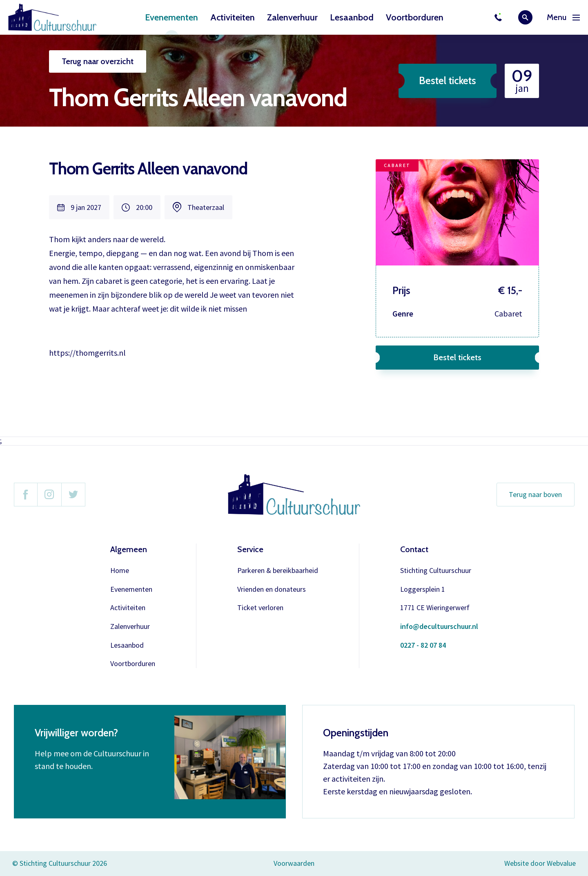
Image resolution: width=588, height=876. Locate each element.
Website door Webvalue (540, 864)
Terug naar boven (535, 494)
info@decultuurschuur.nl (439, 627)
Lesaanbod (352, 17)
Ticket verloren (260, 608)
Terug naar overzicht (98, 61)
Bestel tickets (448, 80)
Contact (414, 549)
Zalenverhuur (292, 17)
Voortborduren (415, 17)
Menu (563, 17)
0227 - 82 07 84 (423, 645)
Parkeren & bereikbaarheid (278, 571)
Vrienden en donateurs (272, 590)
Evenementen (171, 17)
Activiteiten (233, 17)
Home (120, 571)
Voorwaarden (294, 863)
